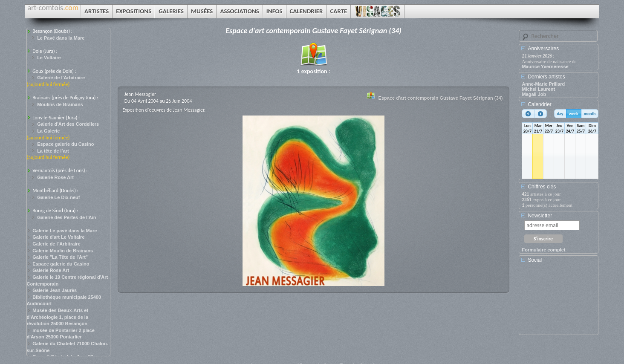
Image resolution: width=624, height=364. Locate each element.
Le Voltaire (49, 58)
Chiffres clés (542, 187)
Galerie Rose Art (55, 177)
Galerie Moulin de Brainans (63, 251)
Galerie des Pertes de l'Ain (66, 217)
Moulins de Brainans (60, 104)
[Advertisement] (560, 302)
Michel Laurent (538, 89)
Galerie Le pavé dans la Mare (65, 231)
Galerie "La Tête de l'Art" (60, 257)
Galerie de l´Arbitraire (56, 244)
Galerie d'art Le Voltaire (58, 237)
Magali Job (534, 94)
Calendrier (539, 104)
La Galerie (48, 131)
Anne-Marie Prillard (543, 84)
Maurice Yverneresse (545, 66)
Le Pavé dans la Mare (61, 38)
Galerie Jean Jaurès (55, 290)
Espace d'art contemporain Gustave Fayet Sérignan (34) (441, 98)
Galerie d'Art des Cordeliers (68, 124)
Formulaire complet (543, 250)
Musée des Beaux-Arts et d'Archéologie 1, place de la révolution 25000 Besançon (58, 317)
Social (535, 260)
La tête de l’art (53, 151)
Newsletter (540, 216)
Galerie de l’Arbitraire (61, 78)
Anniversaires (543, 49)
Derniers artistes (546, 77)
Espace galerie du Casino (65, 144)
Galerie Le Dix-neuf (58, 197)
